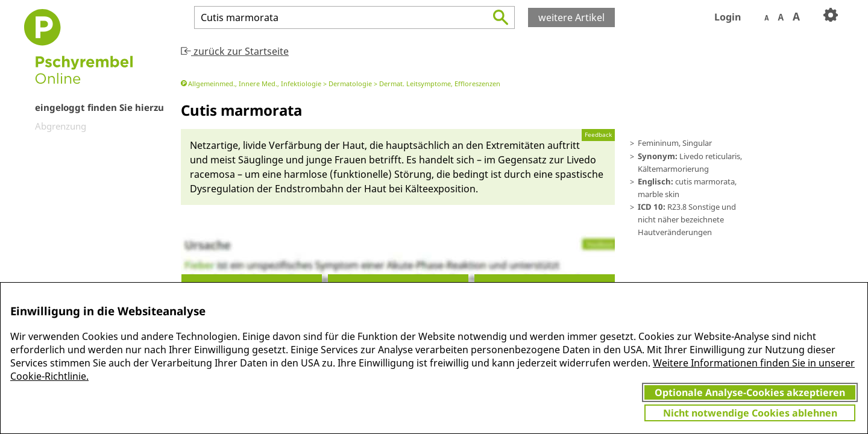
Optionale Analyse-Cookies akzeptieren (750, 392)
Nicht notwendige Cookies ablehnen (750, 413)
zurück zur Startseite (235, 51)
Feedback (598, 135)
